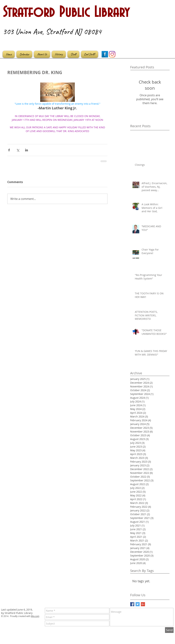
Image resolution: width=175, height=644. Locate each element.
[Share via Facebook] (9, 150)
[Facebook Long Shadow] (105, 54)
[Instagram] (112, 54)
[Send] (169, 630)
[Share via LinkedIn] (27, 150)
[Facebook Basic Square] (132, 604)
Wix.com (35, 616)
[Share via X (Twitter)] (18, 150)
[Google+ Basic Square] (143, 604)
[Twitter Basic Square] (138, 604)
